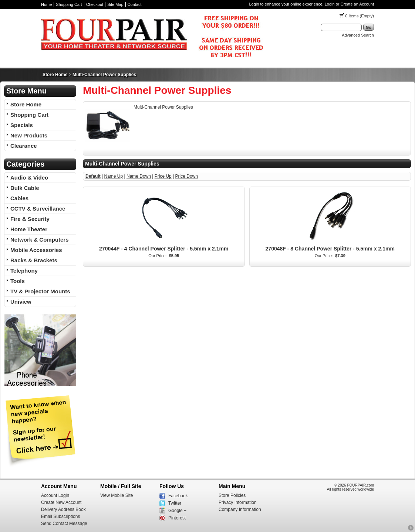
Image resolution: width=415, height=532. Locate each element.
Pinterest (177, 518)
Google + (177, 511)
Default (93, 176)
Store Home (55, 75)
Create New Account (61, 502)
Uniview (21, 302)
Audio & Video (29, 178)
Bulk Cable (25, 188)
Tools (18, 281)
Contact (135, 4)
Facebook (178, 496)
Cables (19, 198)
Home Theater (29, 229)
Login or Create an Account (349, 4)
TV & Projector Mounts (40, 291)
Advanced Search (358, 35)
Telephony (24, 271)
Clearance (24, 146)
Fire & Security (30, 219)
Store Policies (232, 495)
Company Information (240, 509)
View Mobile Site (117, 495)
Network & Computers (40, 240)
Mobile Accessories (36, 250)
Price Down (187, 176)
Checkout (95, 4)
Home (46, 4)
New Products (29, 135)
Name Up (113, 176)
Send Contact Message (64, 524)
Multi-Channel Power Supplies (104, 75)
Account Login (55, 495)
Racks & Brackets (34, 260)
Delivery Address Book (63, 509)
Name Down (139, 176)
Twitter (175, 503)
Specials (22, 125)
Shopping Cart (69, 4)
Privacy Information (238, 502)
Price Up (163, 176)
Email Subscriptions (60, 516)
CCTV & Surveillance (38, 209)
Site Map (115, 4)
